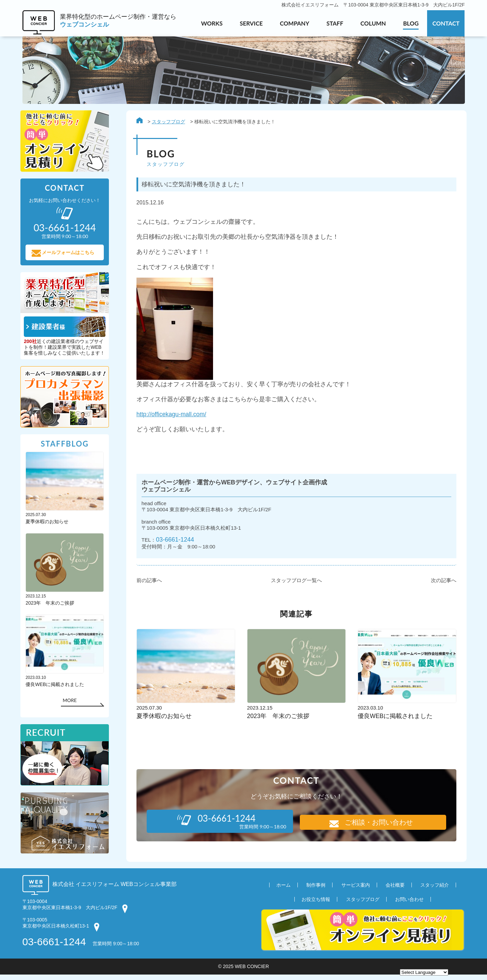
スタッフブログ (167, 122)
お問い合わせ (409, 904)
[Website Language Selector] (424, 972)
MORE (71, 702)
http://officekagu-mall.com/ (171, 417)
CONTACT (446, 23)
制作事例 (316, 890)
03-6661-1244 (174, 545)
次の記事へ (442, 586)
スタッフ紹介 (435, 890)
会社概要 (395, 890)
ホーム (283, 890)
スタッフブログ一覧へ (295, 586)
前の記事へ (148, 586)
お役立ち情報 (316, 904)
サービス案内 (356, 890)
